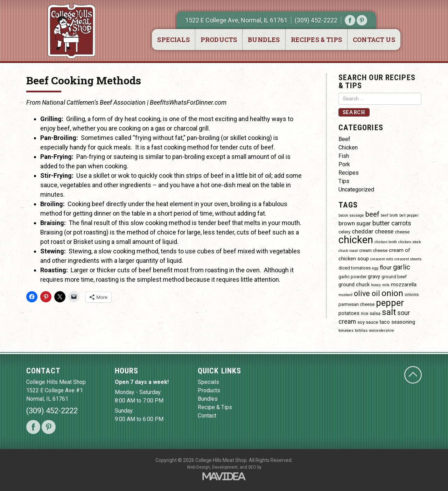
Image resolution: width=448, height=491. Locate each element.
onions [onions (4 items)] (412, 294)
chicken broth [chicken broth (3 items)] (386, 242)
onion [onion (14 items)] (392, 293)
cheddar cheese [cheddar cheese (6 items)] (373, 232)
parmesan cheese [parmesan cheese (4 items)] (356, 304)
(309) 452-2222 (316, 20)
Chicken (348, 148)
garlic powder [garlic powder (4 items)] (352, 277)
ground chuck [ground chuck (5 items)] (354, 285)
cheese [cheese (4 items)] (402, 232)
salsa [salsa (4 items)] (375, 313)
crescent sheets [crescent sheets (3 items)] (408, 259)
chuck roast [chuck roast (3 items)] (348, 251)
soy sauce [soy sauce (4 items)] (368, 322)
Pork (344, 164)
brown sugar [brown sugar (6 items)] (355, 223)
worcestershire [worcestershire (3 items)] (381, 331)
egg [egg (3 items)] (375, 268)
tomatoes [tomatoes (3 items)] (346, 331)
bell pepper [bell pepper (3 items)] (409, 215)
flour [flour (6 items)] (386, 268)
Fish (344, 156)
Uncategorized (356, 190)
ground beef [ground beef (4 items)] (394, 277)
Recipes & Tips (317, 40)
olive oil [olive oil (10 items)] (367, 293)
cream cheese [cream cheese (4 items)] (373, 250)
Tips (344, 181)
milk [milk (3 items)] (386, 285)
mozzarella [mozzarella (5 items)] (404, 285)
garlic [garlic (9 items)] (402, 267)
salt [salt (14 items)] (389, 312)
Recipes (349, 173)
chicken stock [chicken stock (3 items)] (410, 242)
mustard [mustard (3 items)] (345, 295)
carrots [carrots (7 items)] (401, 223)
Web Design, (199, 467)
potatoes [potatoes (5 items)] (349, 313)
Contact (207, 416)
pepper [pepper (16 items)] (390, 303)
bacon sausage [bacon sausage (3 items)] (351, 215)
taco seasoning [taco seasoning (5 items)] (397, 322)
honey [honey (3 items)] (376, 285)
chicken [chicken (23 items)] (356, 240)
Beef (344, 139)
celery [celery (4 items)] (344, 232)
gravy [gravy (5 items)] (374, 276)
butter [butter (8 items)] (381, 223)
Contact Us (374, 40)
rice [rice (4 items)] (365, 313)
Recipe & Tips (215, 407)
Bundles (264, 40)
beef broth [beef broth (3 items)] (389, 215)
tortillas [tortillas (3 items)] (361, 331)
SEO (252, 467)
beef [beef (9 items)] (372, 214)
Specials (173, 40)
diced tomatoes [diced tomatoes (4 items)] (355, 268)
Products (219, 40)
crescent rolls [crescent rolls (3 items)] (382, 259)
